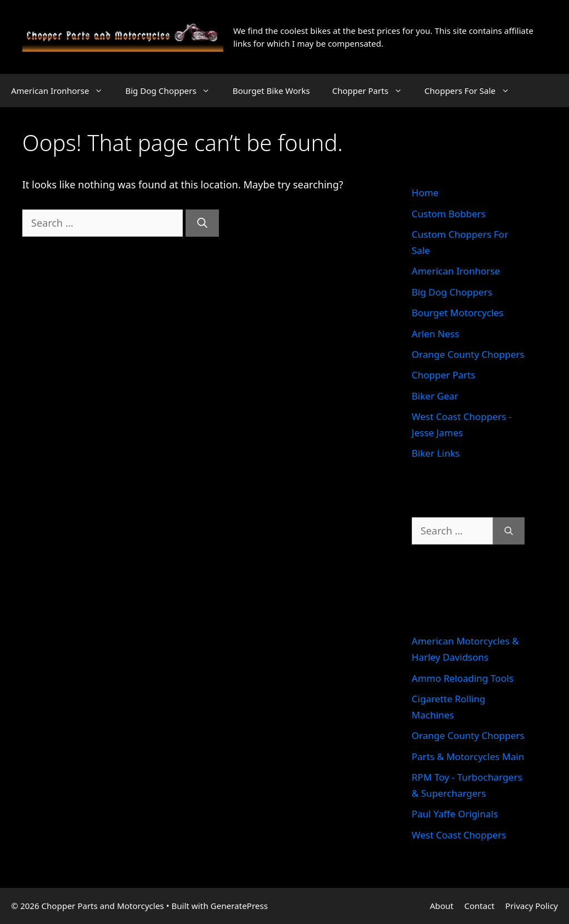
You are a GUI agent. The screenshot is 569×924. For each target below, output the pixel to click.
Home (425, 193)
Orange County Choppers (468, 354)
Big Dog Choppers (173, 91)
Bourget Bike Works (271, 91)
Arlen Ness (436, 334)
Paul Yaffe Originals (455, 814)
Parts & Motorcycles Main (468, 756)
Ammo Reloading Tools (463, 678)
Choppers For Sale (473, 91)
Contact (480, 906)
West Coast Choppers (459, 835)
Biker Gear (435, 396)
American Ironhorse (63, 91)
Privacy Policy (531, 906)
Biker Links (436, 453)
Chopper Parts (373, 91)
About (441, 906)
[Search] (202, 223)
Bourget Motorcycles (458, 313)
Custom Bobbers (449, 214)
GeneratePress (239, 906)
